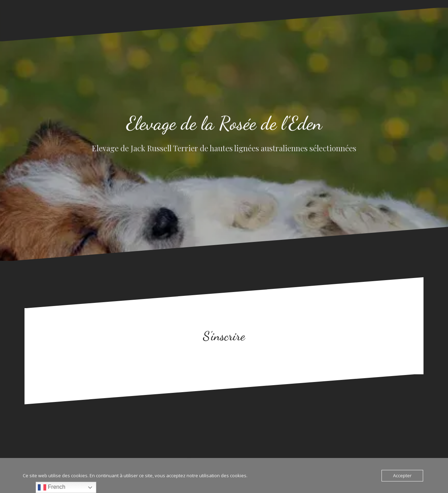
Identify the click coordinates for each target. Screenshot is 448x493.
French (51, 487)
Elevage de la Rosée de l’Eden (224, 123)
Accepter (402, 475)
